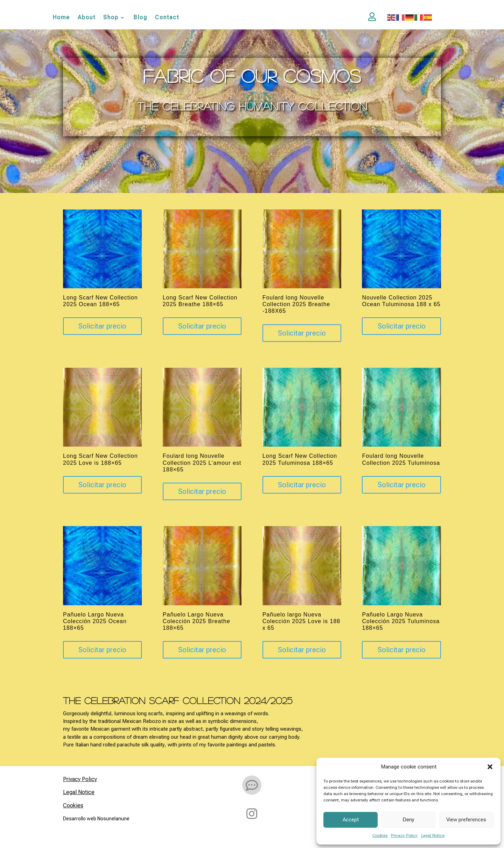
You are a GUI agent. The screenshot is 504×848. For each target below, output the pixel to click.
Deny (408, 820)
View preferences (466, 820)
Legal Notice (433, 835)
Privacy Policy (404, 835)
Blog (140, 18)
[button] (490, 767)
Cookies (380, 835)
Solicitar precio (102, 327)
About (87, 18)
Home (61, 18)
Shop (111, 18)
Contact (167, 18)
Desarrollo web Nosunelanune (96, 819)
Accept (351, 820)
